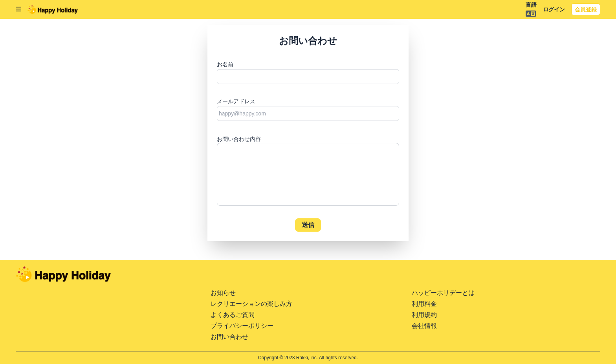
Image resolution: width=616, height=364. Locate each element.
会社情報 (424, 326)
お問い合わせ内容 (239, 139)
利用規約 (424, 315)
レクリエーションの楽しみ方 (251, 304)
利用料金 (424, 304)
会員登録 (586, 9)
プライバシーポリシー (242, 326)
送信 (308, 225)
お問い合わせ (229, 337)
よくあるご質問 (233, 315)
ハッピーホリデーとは (443, 293)
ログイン (554, 9)
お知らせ (223, 293)
